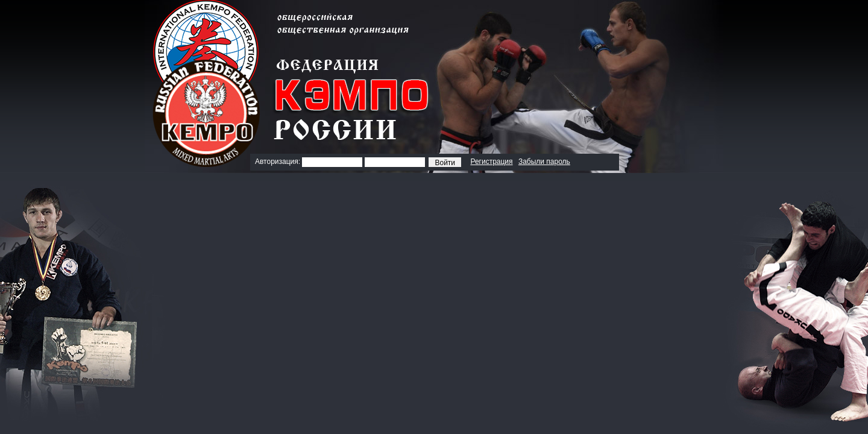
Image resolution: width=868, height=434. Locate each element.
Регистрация (491, 162)
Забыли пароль (544, 162)
